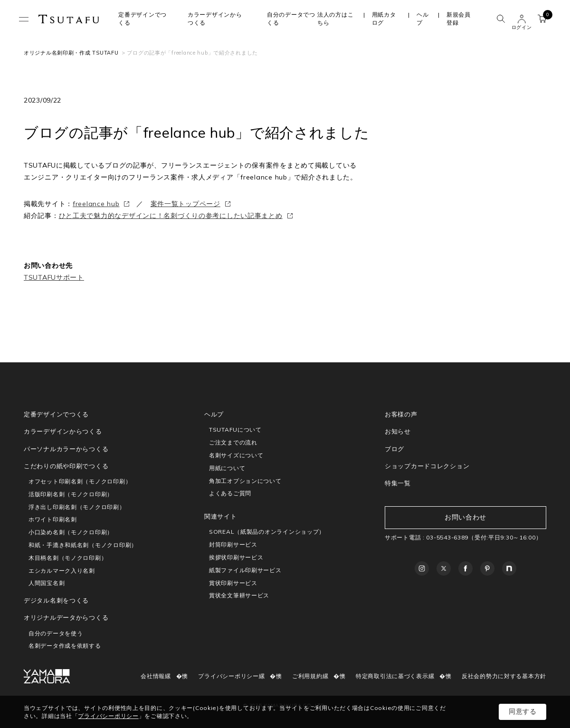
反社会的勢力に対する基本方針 (504, 676)
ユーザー (522, 19)
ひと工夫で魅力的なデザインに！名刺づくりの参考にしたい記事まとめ (171, 216)
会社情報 (153, 676)
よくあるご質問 (230, 493)
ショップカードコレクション (427, 466)
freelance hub (96, 204)
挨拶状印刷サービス (236, 557)
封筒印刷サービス (233, 544)
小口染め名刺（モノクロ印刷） (71, 532)
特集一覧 (398, 483)
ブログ (394, 449)
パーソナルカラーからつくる (66, 449)
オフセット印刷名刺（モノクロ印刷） (80, 481)
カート (545, 17)
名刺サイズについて (236, 455)
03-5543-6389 (447, 537)
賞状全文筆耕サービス (239, 595)
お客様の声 (401, 414)
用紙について (227, 468)
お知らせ (398, 431)
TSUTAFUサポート (54, 277)
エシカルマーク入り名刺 (62, 571)
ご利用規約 (307, 676)
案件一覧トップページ (185, 204)
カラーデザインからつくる (63, 431)
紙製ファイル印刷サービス (245, 570)
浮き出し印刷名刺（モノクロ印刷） (77, 507)
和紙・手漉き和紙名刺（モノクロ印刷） (83, 545)
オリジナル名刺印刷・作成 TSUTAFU (71, 53)
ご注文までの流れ (233, 442)
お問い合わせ (465, 517)
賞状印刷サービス (233, 583)
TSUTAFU (69, 19)
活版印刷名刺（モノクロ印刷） (71, 494)
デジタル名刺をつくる (56, 600)
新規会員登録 (459, 19)
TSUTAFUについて (235, 430)
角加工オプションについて (245, 481)
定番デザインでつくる (56, 414)
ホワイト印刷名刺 (53, 519)
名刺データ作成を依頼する (65, 646)
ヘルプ (423, 19)
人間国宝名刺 (47, 583)
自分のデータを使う (56, 633)
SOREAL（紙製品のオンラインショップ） (267, 532)
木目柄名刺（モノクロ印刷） (68, 558)
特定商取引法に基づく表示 (392, 676)
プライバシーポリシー (228, 676)
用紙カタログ (384, 19)
